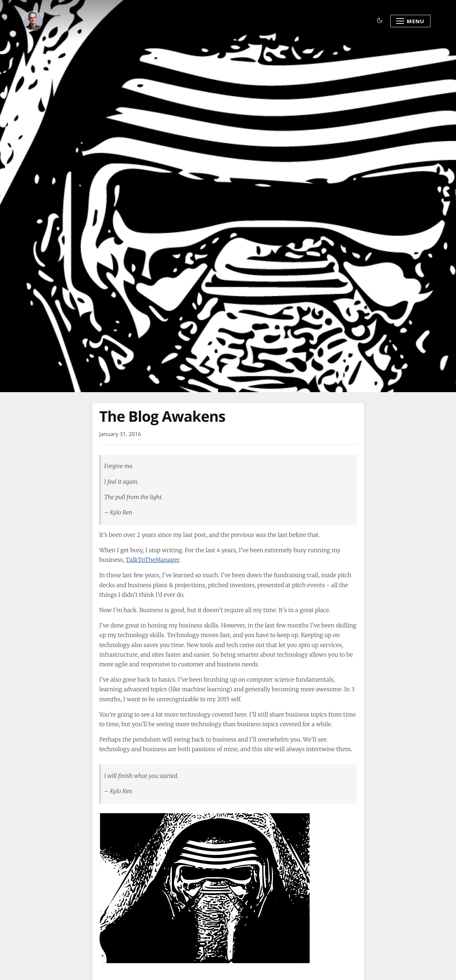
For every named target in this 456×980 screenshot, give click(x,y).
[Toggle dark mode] (380, 21)
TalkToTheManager (152, 560)
